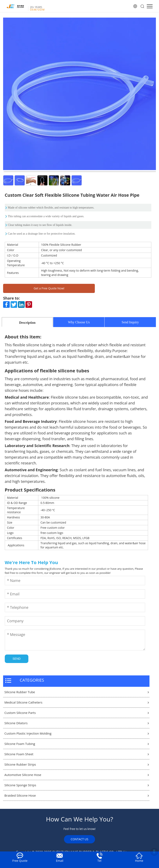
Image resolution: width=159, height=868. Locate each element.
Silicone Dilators (16, 723)
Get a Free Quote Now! (49, 288)
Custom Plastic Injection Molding (28, 733)
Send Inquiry (130, 322)
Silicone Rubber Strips (20, 764)
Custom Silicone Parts (20, 713)
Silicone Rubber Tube (20, 692)
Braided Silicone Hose (20, 795)
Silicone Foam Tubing (20, 744)
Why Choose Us (79, 322)
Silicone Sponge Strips (20, 785)
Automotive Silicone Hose (23, 775)
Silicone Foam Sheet (19, 754)
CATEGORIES (32, 680)
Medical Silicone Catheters (23, 702)
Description (27, 323)
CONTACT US (80, 839)
